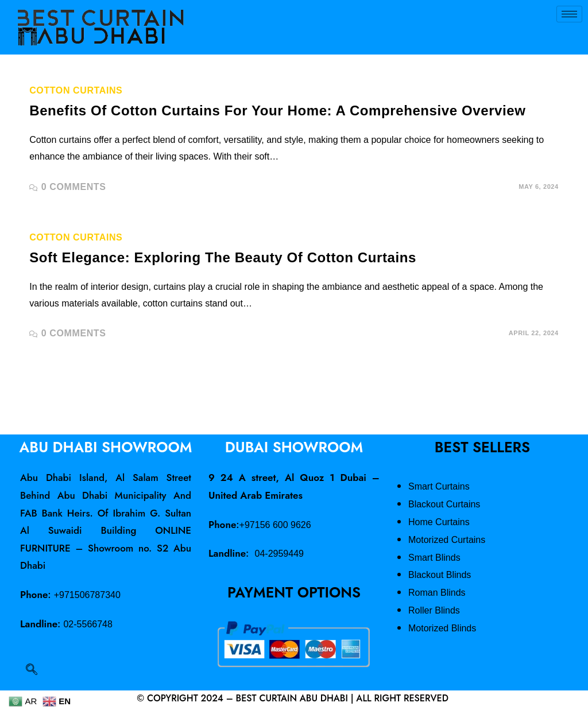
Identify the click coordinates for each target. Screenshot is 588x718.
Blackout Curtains (444, 504)
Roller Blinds (434, 610)
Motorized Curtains (447, 540)
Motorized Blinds (442, 628)
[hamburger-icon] (569, 14)
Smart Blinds (434, 558)
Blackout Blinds (440, 575)
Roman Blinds (437, 593)
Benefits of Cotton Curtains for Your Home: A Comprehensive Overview (277, 110)
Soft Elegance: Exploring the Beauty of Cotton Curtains (223, 257)
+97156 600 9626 (275, 525)
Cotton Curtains (76, 90)
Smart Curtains (439, 486)
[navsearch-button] (32, 670)
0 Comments (74, 187)
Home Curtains (439, 522)
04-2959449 (279, 554)
